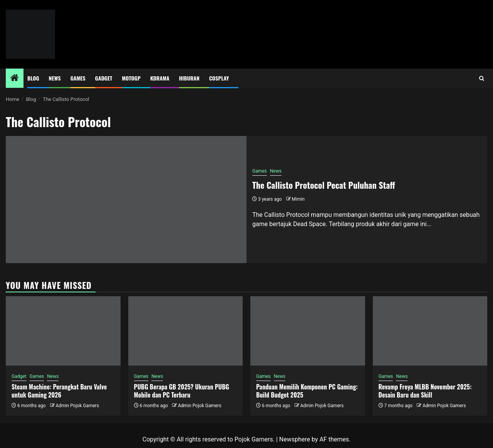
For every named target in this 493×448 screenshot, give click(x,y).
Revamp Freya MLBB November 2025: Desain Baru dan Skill (425, 391)
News (55, 78)
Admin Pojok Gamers (77, 406)
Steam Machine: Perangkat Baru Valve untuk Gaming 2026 (59, 391)
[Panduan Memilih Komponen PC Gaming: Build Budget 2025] (308, 331)
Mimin (298, 199)
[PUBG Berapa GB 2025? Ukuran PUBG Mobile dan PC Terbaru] (186, 331)
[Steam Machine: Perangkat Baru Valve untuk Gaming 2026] (63, 331)
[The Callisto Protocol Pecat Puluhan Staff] (126, 200)
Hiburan (189, 78)
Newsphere (295, 439)
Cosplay (219, 78)
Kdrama (160, 78)
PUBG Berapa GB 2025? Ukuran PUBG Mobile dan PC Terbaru (182, 391)
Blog (33, 78)
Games (78, 78)
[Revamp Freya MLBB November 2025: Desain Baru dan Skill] (430, 331)
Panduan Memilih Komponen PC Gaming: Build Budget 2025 (307, 391)
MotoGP (131, 78)
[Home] (15, 79)
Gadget (104, 78)
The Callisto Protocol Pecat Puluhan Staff (324, 185)
